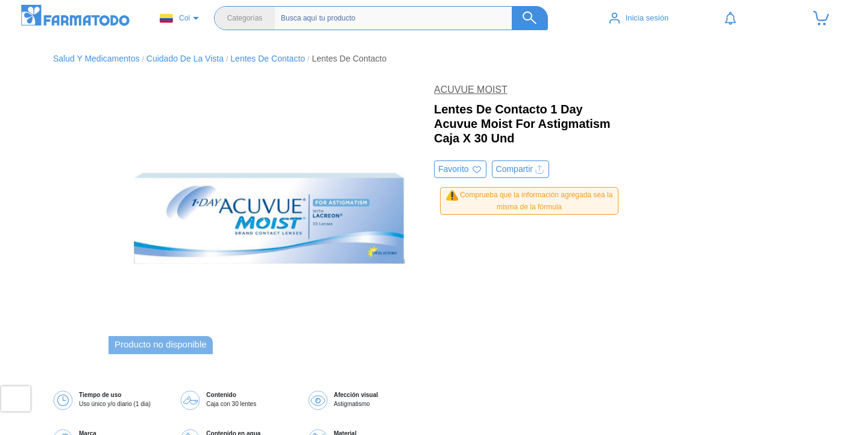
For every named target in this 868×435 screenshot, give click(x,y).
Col (175, 18)
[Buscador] (408, 18)
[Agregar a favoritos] (460, 169)
